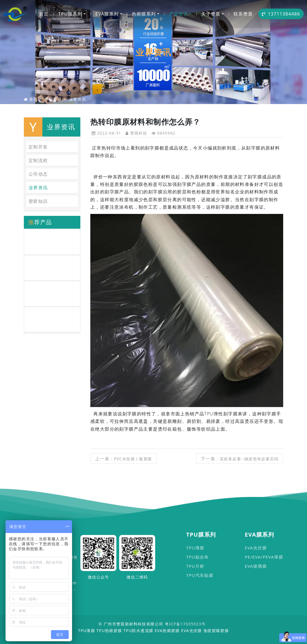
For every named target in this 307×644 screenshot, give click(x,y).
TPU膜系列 (71, 14)
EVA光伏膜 (256, 548)
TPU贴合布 (198, 557)
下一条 (240, 459)
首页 (44, 14)
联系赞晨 (243, 14)
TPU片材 (195, 566)
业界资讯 (78, 99)
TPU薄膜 (195, 548)
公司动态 (38, 174)
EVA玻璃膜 (256, 566)
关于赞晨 (211, 14)
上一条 (124, 459)
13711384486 (281, 14)
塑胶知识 (38, 201)
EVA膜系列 (107, 14)
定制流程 (38, 160)
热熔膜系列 (144, 14)
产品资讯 (179, 14)
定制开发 (38, 147)
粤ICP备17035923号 (185, 624)
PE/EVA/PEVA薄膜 (264, 557)
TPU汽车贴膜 (200, 575)
